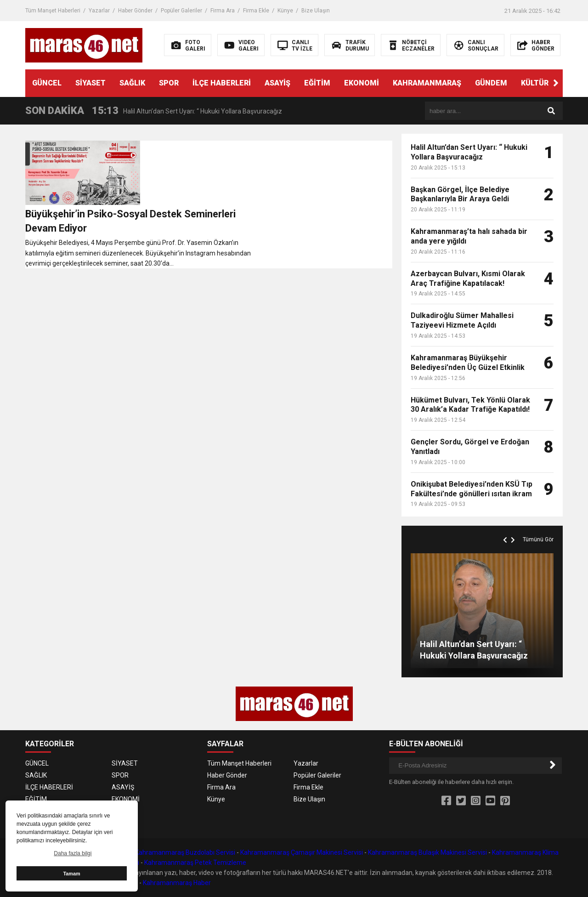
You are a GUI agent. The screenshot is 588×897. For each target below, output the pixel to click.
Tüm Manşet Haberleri (53, 11)
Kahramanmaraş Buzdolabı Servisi (185, 852)
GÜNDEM (491, 83)
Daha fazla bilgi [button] (73, 853)
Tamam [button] (71, 874)
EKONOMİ (362, 83)
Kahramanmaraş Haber (177, 883)
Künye (285, 11)
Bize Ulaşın (316, 11)
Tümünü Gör (538, 539)
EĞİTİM (317, 83)
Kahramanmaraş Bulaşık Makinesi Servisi (427, 852)
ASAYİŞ (277, 83)
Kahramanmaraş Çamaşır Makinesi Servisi (302, 852)
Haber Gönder (135, 11)
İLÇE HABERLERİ (222, 83)
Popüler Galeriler (181, 11)
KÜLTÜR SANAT (548, 83)
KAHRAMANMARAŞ (427, 83)
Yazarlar (99, 11)
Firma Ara (223, 11)
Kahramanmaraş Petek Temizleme (195, 863)
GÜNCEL (47, 83)
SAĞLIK (132, 83)
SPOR (169, 83)
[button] (556, 83)
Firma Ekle (256, 11)
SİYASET (90, 83)
